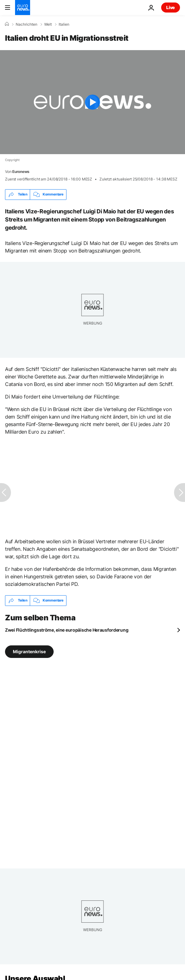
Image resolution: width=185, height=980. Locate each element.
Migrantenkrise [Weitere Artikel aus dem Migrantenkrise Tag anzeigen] (29, 651)
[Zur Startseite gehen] (23, 8)
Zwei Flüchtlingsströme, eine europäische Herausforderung (67, 630)
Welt (48, 24)
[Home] (7, 24)
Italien (64, 24)
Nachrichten (26, 24)
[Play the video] (92, 102)
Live (171, 7)
